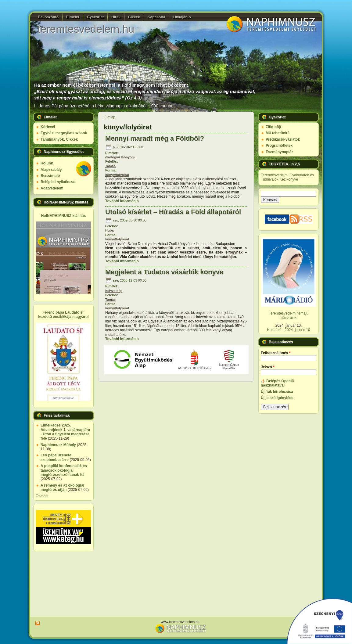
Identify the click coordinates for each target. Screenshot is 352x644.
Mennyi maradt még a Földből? (155, 138)
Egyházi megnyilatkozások (64, 133)
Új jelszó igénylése (277, 398)
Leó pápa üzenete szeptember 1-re (56, 457)
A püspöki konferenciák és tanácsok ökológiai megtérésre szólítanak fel (64, 470)
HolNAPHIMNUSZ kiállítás (64, 216)
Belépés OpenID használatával (278, 383)
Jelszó (268, 367)
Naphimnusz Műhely (58, 445)
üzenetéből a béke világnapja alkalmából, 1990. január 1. (123, 106)
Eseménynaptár (279, 152)
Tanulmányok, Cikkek (59, 139)
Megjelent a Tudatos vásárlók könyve (164, 272)
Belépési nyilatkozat (58, 182)
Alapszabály (51, 170)
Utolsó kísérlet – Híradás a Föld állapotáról (173, 212)
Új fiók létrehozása (277, 392)
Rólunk (47, 163)
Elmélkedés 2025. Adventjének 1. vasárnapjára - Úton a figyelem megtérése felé (65, 432)
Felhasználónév (276, 353)
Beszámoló (50, 176)
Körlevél (48, 127)
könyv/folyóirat (117, 175)
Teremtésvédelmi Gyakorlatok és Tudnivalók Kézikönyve (287, 177)
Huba (110, 230)
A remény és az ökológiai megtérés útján (62, 487)
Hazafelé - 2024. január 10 (288, 330)
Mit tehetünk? (278, 133)
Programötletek (279, 146)
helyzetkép (114, 291)
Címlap (110, 117)
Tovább (42, 496)
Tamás (110, 166)
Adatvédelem (52, 188)
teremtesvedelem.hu (86, 29)
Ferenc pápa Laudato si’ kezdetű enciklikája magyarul (63, 315)
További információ (122, 201)
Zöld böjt (273, 127)
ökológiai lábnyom (120, 157)
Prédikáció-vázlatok (283, 139)
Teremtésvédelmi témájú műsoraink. (289, 315)
